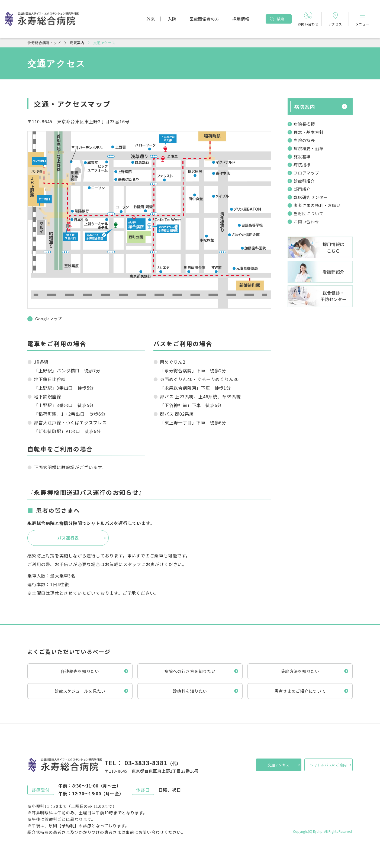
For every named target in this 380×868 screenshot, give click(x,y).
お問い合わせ (306, 222)
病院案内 (77, 43)
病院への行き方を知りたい (190, 671)
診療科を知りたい (190, 691)
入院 (172, 19)
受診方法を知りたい (300, 671)
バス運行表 (68, 538)
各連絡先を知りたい (80, 671)
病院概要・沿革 (308, 148)
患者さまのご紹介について (300, 691)
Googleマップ (48, 319)
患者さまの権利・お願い (317, 205)
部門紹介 (302, 189)
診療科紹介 (304, 181)
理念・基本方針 (308, 132)
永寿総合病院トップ (44, 43)
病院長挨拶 (304, 124)
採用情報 (241, 19)
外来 (151, 19)
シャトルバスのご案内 (329, 765)
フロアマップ (306, 173)
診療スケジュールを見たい (80, 691)
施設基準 (302, 157)
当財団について (308, 213)
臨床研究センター (311, 197)
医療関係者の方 (204, 19)
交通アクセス (278, 765)
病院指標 (302, 165)
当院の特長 (304, 140)
